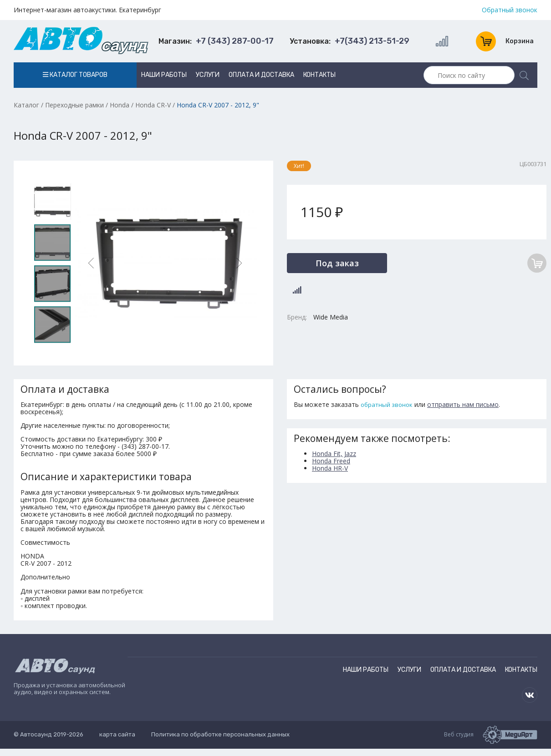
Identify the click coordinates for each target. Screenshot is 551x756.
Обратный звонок (510, 10)
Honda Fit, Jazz (334, 454)
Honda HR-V (330, 468)
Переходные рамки (74, 105)
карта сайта (117, 734)
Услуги (208, 75)
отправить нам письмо (463, 404)
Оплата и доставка (261, 75)
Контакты (319, 75)
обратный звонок (387, 405)
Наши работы (164, 75)
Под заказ (337, 263)
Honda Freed (331, 461)
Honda (120, 105)
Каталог (26, 105)
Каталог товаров (75, 75)
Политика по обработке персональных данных (220, 734)
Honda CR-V (153, 105)
